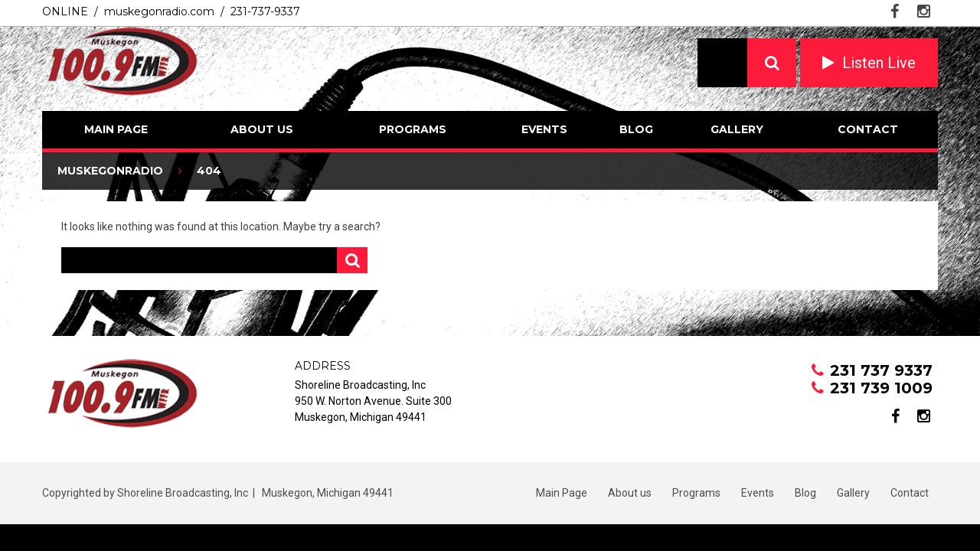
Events (544, 129)
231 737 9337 (881, 370)
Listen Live (879, 63)
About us (262, 129)
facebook (895, 11)
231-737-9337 (265, 11)
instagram (924, 11)
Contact (868, 129)
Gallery (737, 129)
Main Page (116, 129)
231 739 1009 (881, 388)
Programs (413, 129)
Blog (636, 129)
